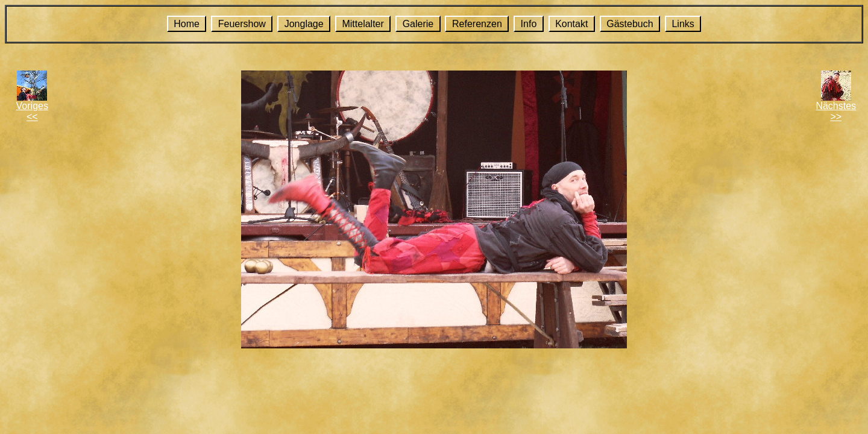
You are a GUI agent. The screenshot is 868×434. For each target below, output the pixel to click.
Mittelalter (363, 24)
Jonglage (304, 24)
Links (683, 24)
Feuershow (242, 24)
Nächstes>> (836, 111)
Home (187, 24)
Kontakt (571, 24)
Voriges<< (32, 111)
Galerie (418, 24)
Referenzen (477, 24)
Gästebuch (630, 24)
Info (529, 24)
